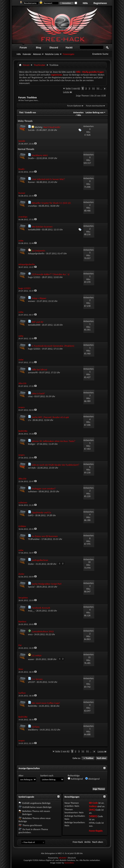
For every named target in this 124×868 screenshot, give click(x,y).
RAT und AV (37, 322)
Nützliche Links (52, 54)
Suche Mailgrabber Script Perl (47, 584)
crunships (33, 206)
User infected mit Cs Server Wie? (48, 179)
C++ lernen (37, 679)
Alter (21, 775)
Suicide (31, 130)
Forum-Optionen (74, 106)
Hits (79, 115)
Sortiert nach (47, 775)
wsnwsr (32, 301)
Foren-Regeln (96, 831)
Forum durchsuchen (95, 106)
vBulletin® (63, 858)
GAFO (31, 515)
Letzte (68, 92)
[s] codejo (37, 655)
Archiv (87, 842)
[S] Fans (36, 727)
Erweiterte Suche (100, 54)
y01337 (31, 682)
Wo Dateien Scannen (42, 227)
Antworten (78, 112)
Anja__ (31, 611)
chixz (30, 396)
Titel (21, 112)
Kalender (27, 54)
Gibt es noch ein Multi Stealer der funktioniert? (55, 465)
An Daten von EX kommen (45, 536)
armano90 (33, 372)
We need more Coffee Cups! (46, 703)
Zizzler (31, 564)
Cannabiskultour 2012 (43, 631)
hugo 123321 (34, 277)
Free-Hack (78, 842)
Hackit (69, 48)
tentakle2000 (34, 230)
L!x (29, 420)
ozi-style (32, 468)
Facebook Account (41, 608)
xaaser (31, 659)
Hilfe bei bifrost (39, 370)
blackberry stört (40, 155)
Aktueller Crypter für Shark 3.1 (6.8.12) (51, 203)
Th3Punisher (34, 539)
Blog (39, 48)
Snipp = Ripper (39, 298)
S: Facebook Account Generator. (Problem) (53, 346)
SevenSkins (69, 863)
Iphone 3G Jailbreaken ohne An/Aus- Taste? (53, 441)
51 (98, 88)
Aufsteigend (75, 779)
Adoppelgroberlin (36, 253)
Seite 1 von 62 (73, 88)
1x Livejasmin (38, 251)
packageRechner (40, 560)
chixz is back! (38, 393)
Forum (23, 48)
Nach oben (101, 758)
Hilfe (85, 3)
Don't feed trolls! (52, 127)
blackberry (33, 730)
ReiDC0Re (33, 706)
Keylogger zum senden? (44, 489)
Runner (31, 182)
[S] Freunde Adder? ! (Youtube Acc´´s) (50, 274)
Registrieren (100, 3)
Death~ (31, 158)
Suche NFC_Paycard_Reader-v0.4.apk (50, 417)
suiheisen (32, 491)
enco (30, 634)
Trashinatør (39, 65)
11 (93, 88)
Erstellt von (31, 112)
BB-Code (93, 803)
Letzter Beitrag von (96, 112)
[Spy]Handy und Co (41, 512)
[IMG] (92, 810)
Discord (54, 48)
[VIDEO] (93, 816)
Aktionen (37, 54)
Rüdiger (32, 444)
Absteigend (92, 779)
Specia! (31, 587)
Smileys (93, 806)
